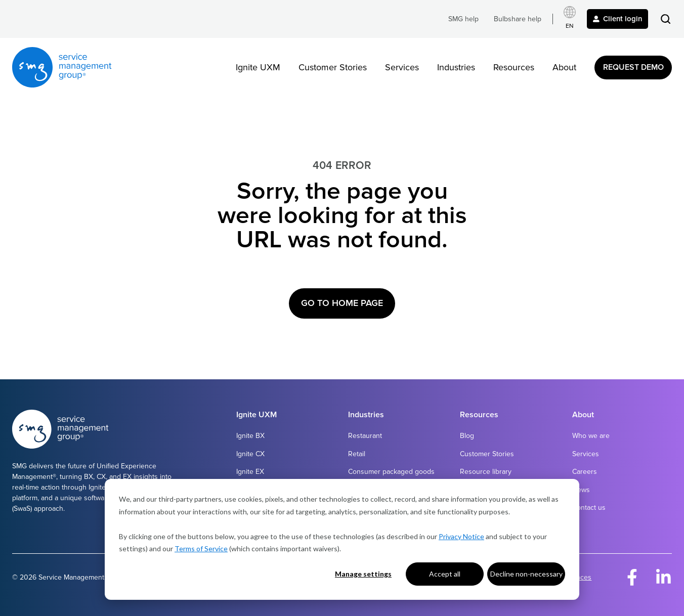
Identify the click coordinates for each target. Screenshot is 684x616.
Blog (467, 436)
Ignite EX (250, 472)
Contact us (589, 508)
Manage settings (363, 574)
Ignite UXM (258, 67)
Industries (456, 67)
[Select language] (570, 19)
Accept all (445, 574)
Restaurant (365, 436)
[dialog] (342, 539)
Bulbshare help (518, 19)
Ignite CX (250, 454)
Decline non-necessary (526, 574)
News (581, 490)
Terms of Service (201, 548)
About (564, 67)
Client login (617, 19)
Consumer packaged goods (391, 472)
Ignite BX (250, 436)
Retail (357, 454)
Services (402, 67)
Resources (514, 67)
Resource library (486, 472)
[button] (666, 19)
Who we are (591, 436)
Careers (585, 472)
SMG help (463, 19)
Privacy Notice (461, 536)
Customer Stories (333, 67)
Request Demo (633, 67)
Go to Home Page (342, 303)
